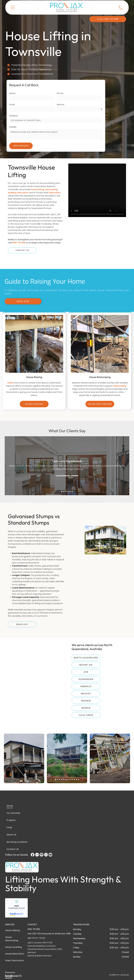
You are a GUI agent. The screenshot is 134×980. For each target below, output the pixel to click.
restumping (51, 189)
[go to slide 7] (68, 771)
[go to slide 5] (70, 483)
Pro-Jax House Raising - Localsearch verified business (16, 899)
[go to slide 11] (76, 771)
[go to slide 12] (79, 771)
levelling (12, 193)
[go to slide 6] (72, 483)
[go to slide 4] (68, 483)
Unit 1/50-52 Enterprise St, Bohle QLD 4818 (49, 925)
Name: (12, 93)
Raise (10, 367)
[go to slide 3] (66, 483)
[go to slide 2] (64, 483)
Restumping (120, 370)
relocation (23, 193)
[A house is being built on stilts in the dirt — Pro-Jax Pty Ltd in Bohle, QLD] (100, 336)
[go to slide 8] (70, 771)
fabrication (55, 193)
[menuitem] (67, 797)
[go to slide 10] (74, 771)
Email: (12, 105)
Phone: (60, 93)
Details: (13, 127)
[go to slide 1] (62, 483)
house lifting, (38, 189)
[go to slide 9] (72, 771)
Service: (61, 105)
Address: (14, 116)
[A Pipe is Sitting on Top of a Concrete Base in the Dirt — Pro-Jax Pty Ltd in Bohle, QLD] (34, 336)
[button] (13, 7)
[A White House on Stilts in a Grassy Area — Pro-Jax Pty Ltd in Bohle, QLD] (105, 532)
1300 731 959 (19, 243)
